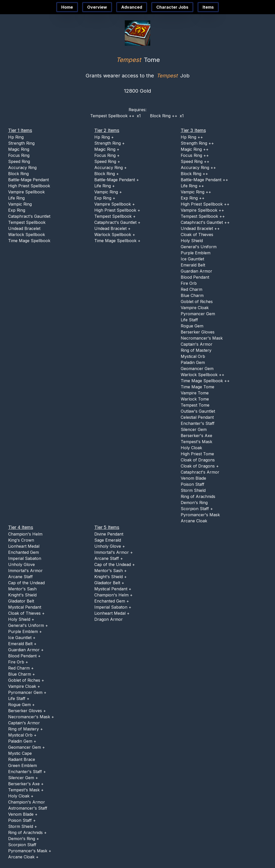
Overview (97, 7)
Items (208, 7)
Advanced (132, 7)
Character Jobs (172, 7)
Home (67, 7)
